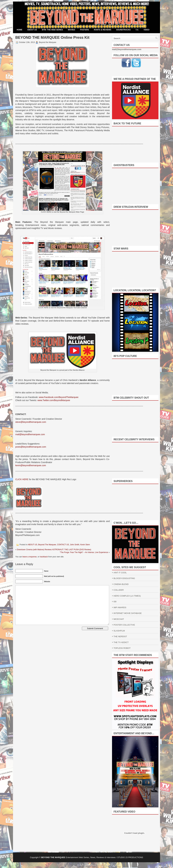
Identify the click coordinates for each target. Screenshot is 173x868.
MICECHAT (119, 619)
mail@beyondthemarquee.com (30, 434)
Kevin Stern (85, 545)
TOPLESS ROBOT (122, 648)
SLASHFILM (119, 631)
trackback (44, 557)
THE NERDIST (120, 636)
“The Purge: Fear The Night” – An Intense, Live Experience (84, 552)
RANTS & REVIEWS (103, 30)
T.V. (137, 30)
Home (19, 30)
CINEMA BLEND (121, 584)
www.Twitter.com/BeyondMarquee (54, 400)
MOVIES (72, 30)
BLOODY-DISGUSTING (124, 578)
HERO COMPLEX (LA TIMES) (127, 596)
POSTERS (84, 30)
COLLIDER (119, 590)
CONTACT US (63, 545)
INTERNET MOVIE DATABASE (128, 613)
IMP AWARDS (120, 607)
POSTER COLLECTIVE (124, 625)
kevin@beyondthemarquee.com (31, 465)
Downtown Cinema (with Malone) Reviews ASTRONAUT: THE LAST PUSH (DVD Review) (54, 550)
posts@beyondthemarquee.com (31, 447)
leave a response (29, 557)
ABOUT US (32, 30)
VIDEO (146, 30)
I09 (115, 602)
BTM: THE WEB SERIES (52, 30)
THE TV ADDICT (121, 642)
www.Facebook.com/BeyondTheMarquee (59, 397)
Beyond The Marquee (47, 545)
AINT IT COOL (120, 573)
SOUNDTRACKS (123, 30)
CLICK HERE (22, 479)
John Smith (75, 545)
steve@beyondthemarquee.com (31, 422)
